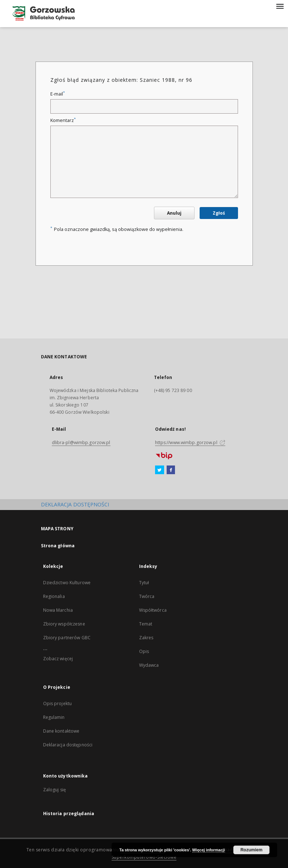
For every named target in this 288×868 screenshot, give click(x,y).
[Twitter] (160, 470)
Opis (144, 651)
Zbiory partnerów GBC (67, 638)
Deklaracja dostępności (68, 745)
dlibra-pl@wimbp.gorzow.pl (81, 443)
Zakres (146, 638)
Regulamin (54, 717)
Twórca (147, 596)
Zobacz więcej (58, 659)
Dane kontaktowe (61, 731)
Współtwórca (153, 610)
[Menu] (280, 6)
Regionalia (54, 596)
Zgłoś (219, 213)
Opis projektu (58, 703)
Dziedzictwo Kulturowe (67, 583)
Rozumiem (252, 850)
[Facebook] (171, 470)
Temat (146, 624)
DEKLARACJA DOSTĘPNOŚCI (75, 504)
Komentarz (63, 120)
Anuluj (174, 213)
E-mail (58, 94)
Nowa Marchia (58, 610)
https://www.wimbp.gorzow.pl (190, 443)
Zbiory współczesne (64, 624)
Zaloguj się (55, 790)
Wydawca (149, 665)
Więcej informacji (209, 850)
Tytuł (144, 583)
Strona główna (58, 546)
